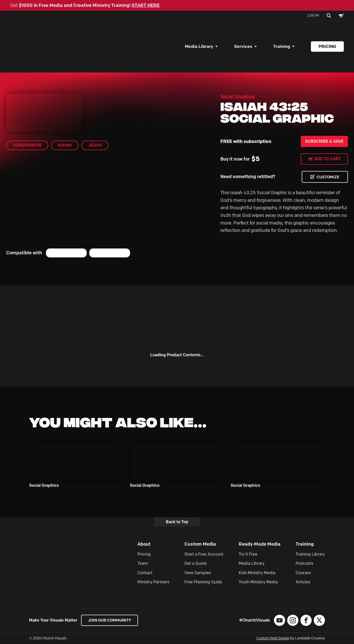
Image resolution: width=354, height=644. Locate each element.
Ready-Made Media (260, 544)
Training (282, 46)
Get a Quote (196, 564)
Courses (303, 573)
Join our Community (111, 620)
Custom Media (200, 544)
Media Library (199, 46)
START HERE (146, 5)
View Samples (198, 573)
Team (143, 564)
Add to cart (327, 159)
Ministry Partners (153, 582)
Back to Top (177, 522)
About (144, 544)
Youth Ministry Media (258, 582)
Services (243, 46)
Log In (313, 15)
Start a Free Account (204, 554)
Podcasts (304, 564)
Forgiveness (27, 145)
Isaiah (65, 145)
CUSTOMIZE (327, 177)
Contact (145, 573)
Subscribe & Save (324, 141)
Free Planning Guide (203, 582)
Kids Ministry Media (257, 573)
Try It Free (248, 554)
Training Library (310, 554)
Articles (303, 582)
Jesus (95, 145)
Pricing (327, 46)
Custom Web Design (273, 638)
